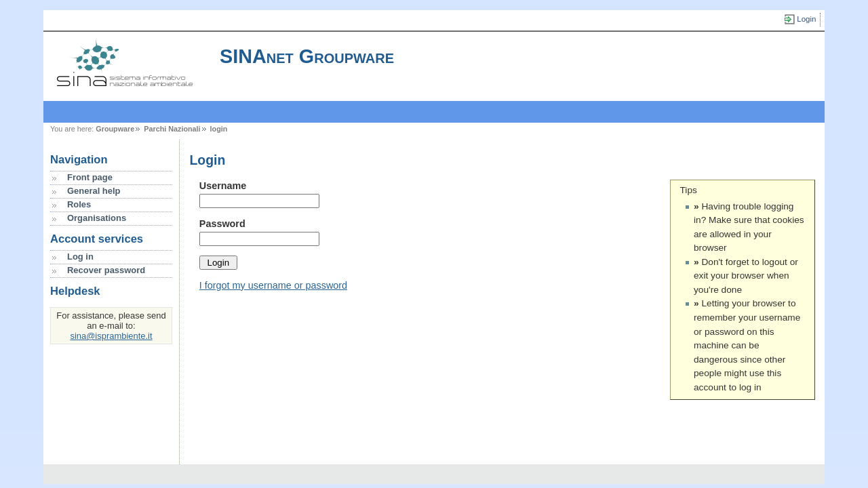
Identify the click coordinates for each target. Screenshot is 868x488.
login (219, 129)
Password (222, 224)
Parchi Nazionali (172, 129)
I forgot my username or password (273, 285)
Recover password (106, 270)
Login (806, 19)
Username (223, 186)
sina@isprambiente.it (111, 336)
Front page (90, 177)
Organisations (97, 218)
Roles (79, 204)
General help (94, 191)
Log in (80, 257)
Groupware (115, 129)
